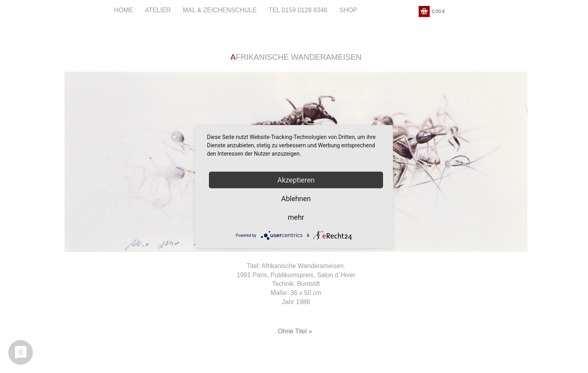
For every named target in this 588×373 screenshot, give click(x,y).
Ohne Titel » (295, 331)
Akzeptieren (296, 180)
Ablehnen (296, 199)
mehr (296, 217)
